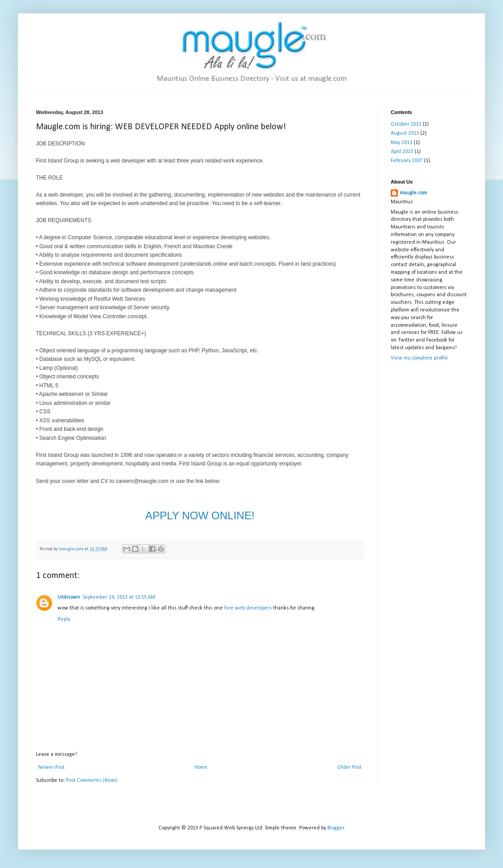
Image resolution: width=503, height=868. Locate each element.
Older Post (349, 767)
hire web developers (249, 608)
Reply (64, 619)
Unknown (69, 597)
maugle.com (413, 193)
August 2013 (405, 133)
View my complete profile (419, 358)
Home (201, 767)
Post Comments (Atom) (92, 780)
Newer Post (51, 767)
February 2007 (407, 161)
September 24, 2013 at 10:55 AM (119, 597)
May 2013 (402, 143)
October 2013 (406, 124)
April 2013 (402, 152)
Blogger (336, 828)
